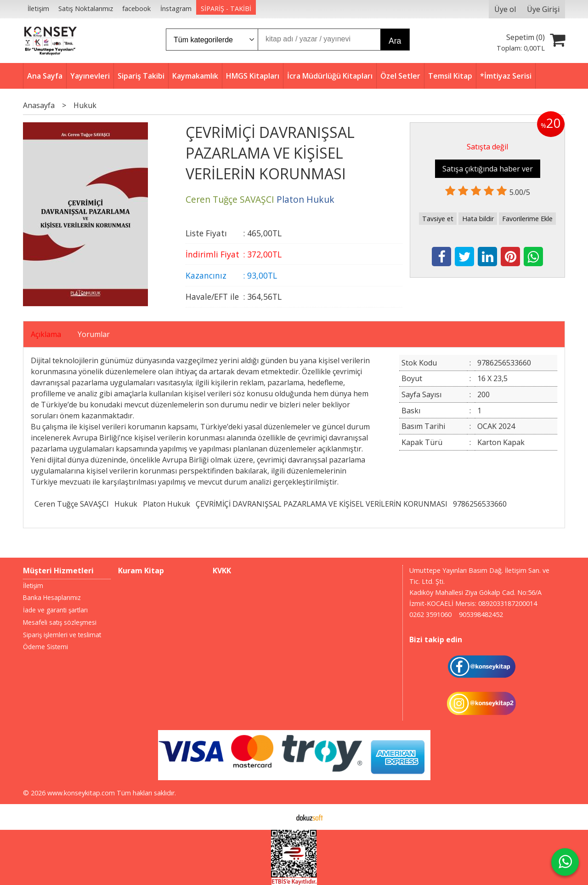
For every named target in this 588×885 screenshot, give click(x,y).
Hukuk (126, 504)
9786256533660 (480, 504)
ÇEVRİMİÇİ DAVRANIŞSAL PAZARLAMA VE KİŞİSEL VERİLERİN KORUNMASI (322, 504)
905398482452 (481, 614)
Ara (395, 41)
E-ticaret (280, 817)
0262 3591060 (430, 614)
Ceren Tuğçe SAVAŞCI (72, 504)
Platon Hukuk (167, 504)
